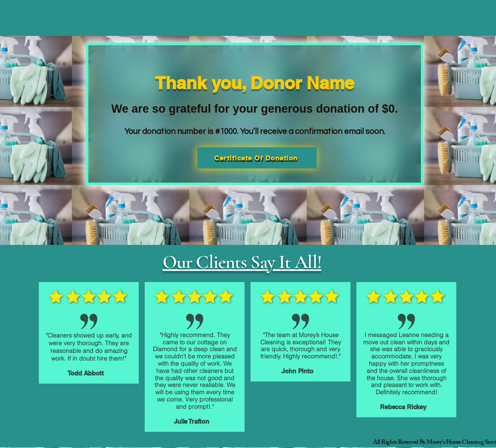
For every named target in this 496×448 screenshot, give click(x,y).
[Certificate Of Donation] (257, 158)
